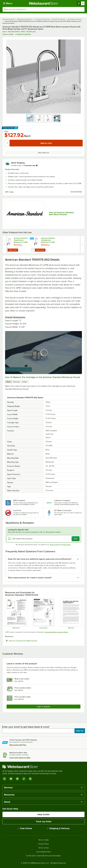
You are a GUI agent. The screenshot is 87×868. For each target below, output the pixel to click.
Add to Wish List (44, 153)
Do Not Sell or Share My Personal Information (44, 856)
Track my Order (44, 821)
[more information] (37, 165)
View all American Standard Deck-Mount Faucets (61, 214)
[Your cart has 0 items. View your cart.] (81, 3)
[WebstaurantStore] (34, 767)
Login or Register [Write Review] (43, 707)
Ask (76, 539)
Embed (25, 382)
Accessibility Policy (44, 852)
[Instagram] (4, 779)
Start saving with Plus (18, 745)
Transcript (16, 382)
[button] (30, 118)
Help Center (43, 814)
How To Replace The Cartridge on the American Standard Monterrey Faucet (43, 377)
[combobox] (43, 9)
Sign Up (80, 731)
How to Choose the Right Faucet (31, 641)
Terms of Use (54, 545)
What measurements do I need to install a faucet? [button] (30, 578)
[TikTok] (24, 779)
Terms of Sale (43, 840)
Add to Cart (13, 250)
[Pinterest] (30, 779)
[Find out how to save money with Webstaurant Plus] (5, 239)
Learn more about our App (20, 758)
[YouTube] (11, 779)
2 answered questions (23, 34)
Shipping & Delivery (58, 828)
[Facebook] (17, 779)
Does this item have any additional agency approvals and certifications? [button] (40, 559)
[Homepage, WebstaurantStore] (43, 3)
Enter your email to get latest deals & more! (26, 727)
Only (6, 131)
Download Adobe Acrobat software (57, 632)
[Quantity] (7, 143)
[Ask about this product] (43, 539)
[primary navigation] (8, 3)
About (9, 382)
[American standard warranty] (71, 613)
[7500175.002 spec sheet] (16, 613)
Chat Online (25, 828)
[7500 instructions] (43, 613)
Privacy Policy (66, 545)
